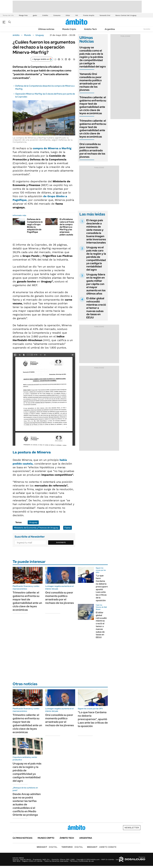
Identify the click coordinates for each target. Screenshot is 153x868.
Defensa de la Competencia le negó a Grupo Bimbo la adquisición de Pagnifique (35, 226)
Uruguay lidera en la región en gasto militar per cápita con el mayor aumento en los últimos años (96, 284)
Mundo (28, 35)
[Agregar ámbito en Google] (42, 59)
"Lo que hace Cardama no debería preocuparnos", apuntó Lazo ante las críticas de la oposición (104, 588)
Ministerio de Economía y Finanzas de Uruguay (36, 528)
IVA (77, 15)
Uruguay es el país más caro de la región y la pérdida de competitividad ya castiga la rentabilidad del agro (96, 258)
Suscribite (61, 542)
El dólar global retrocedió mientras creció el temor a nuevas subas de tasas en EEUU (96, 308)
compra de (52, 148)
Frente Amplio (89, 15)
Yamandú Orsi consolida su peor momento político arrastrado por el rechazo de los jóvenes (91, 82)
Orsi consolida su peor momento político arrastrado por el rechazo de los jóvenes (92, 150)
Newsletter (147, 29)
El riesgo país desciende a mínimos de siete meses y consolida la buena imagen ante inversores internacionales (96, 231)
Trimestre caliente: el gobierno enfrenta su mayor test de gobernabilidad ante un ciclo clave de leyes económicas (93, 105)
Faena (68, 528)
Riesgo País (23, 15)
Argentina (110, 29)
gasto (35, 15)
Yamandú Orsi (105, 15)
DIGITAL (47, 847)
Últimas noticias (46, 29)
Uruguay (40, 35)
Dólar (68, 15)
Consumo (57, 15)
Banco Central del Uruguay (126, 15)
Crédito (45, 15)
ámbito (16, 35)
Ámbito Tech (90, 29)
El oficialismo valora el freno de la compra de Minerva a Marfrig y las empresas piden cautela (67, 227)
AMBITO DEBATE (102, 847)
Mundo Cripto (69, 29)
